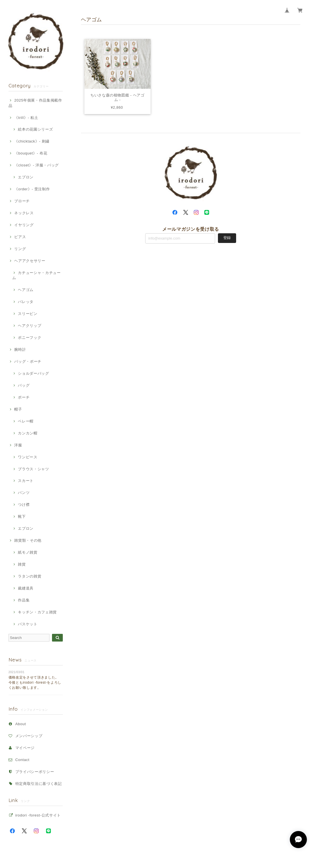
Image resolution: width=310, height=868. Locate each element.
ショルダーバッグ (33, 373)
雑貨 (22, 564)
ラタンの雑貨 (30, 576)
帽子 (18, 409)
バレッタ (26, 302)
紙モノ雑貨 (28, 552)
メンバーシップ (29, 736)
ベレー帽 (26, 421)
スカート (26, 481)
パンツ (24, 493)
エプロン (26, 177)
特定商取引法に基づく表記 (39, 784)
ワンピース (28, 457)
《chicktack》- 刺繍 (32, 141)
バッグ (24, 385)
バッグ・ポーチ (28, 361)
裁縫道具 (26, 588)
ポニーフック (30, 338)
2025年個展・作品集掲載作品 (35, 103)
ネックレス (24, 213)
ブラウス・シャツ (33, 469)
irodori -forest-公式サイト (38, 815)
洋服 (18, 445)
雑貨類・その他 (28, 540)
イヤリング (24, 225)
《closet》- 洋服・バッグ (37, 165)
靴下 (22, 517)
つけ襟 (24, 505)
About (21, 724)
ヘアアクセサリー (30, 261)
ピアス (20, 237)
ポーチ (24, 397)
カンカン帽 (28, 433)
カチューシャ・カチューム (37, 275)
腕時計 (20, 350)
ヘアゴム (26, 290)
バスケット (28, 624)
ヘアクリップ (30, 326)
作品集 (24, 600)
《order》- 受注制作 (32, 189)
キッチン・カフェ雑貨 (37, 612)
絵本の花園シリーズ (35, 129)
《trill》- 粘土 (26, 118)
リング (20, 249)
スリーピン (28, 314)
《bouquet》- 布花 (31, 153)
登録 (227, 238)
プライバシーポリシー (35, 772)
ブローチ (22, 201)
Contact (22, 760)
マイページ (25, 748)
